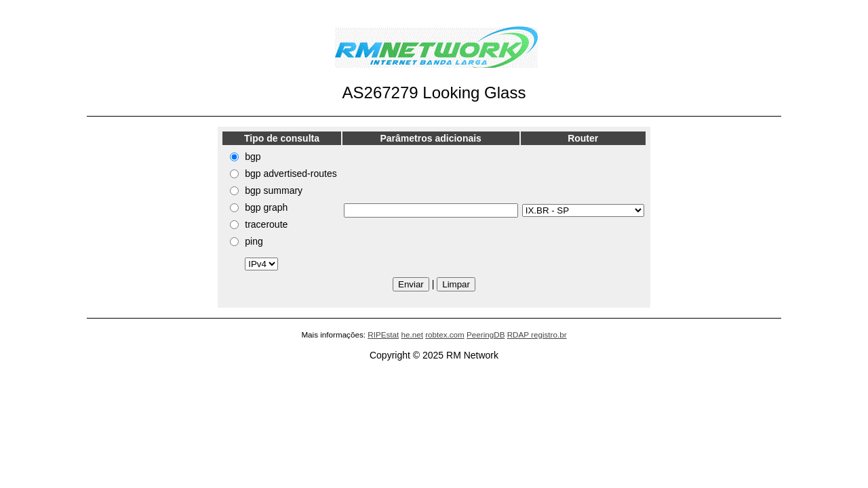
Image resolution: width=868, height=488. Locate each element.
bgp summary (274, 190)
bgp (253, 157)
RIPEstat (383, 334)
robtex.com (445, 334)
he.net (412, 334)
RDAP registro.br (537, 334)
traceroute (266, 224)
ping (254, 241)
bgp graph (266, 207)
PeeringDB (486, 334)
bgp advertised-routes (291, 174)
